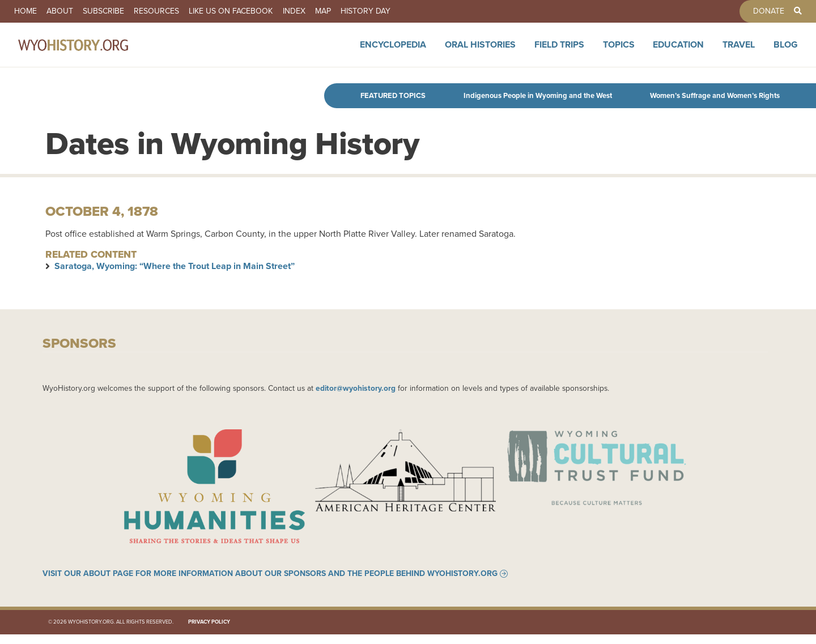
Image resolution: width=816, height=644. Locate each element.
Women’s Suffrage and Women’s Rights (715, 95)
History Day (428, 11)
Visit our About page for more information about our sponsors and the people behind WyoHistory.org (270, 583)
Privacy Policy (209, 632)
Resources (186, 11)
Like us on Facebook (269, 11)
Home (29, 11)
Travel (739, 52)
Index (340, 11)
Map (377, 11)
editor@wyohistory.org (356, 388)
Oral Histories (480, 52)
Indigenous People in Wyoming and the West (538, 95)
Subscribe (124, 11)
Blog (786, 52)
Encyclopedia (393, 52)
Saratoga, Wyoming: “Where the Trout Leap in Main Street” (175, 266)
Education (678, 52)
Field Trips (559, 52)
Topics (619, 52)
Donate (756, 11)
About (72, 11)
